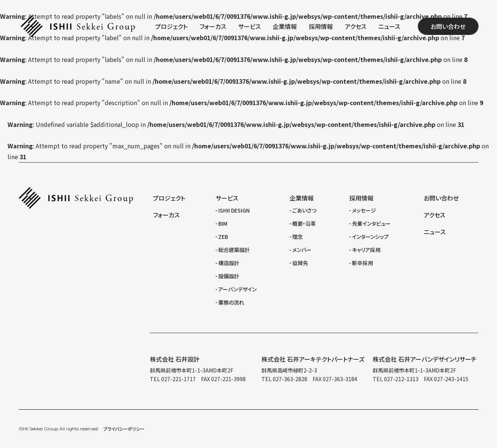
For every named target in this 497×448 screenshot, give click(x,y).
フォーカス (213, 26)
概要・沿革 (304, 223)
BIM (223, 223)
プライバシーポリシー (124, 429)
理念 (298, 237)
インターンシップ (370, 237)
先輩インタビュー (371, 223)
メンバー (302, 250)
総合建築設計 (234, 250)
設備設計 (229, 276)
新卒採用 (363, 263)
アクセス (356, 26)
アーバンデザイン (237, 289)
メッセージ (364, 210)
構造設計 (229, 263)
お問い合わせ (448, 26)
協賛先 (300, 263)
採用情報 (321, 26)
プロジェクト (171, 26)
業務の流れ (231, 302)
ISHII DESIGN (234, 210)
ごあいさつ (304, 210)
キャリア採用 (366, 250)
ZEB (223, 237)
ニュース (389, 26)
